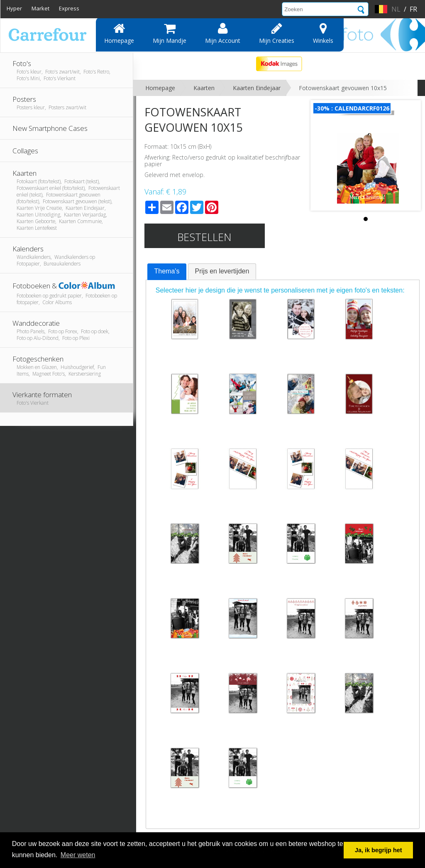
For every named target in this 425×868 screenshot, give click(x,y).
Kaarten (204, 88)
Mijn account (223, 33)
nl (396, 9)
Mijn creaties (277, 33)
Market (40, 8)
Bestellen (204, 237)
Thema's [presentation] (167, 271)
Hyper (14, 8)
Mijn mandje (170, 33)
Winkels (323, 33)
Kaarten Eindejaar (257, 88)
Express (69, 8)
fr (413, 9)
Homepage (119, 33)
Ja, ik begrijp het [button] (379, 850)
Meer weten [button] (78, 855)
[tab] (167, 272)
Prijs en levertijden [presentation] (222, 271)
